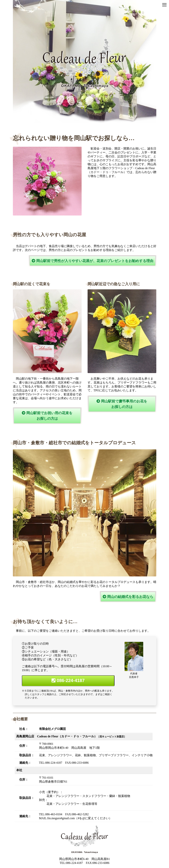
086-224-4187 (68, 680)
